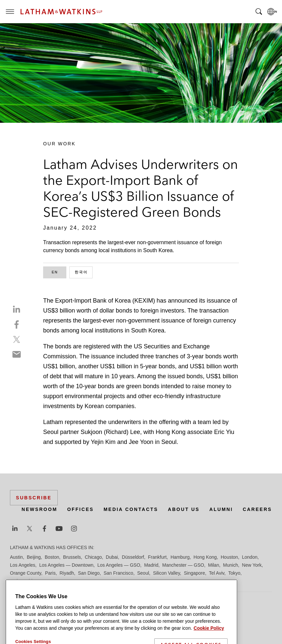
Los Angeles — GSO (119, 565)
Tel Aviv (217, 573)
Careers (257, 509)
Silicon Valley (166, 573)
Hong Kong (205, 557)
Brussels (72, 557)
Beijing (34, 557)
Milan (213, 565)
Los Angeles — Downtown (66, 565)
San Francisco (118, 573)
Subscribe (34, 498)
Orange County (26, 573)
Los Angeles (23, 565)
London (250, 557)
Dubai (112, 557)
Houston (229, 557)
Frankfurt (157, 557)
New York (252, 565)
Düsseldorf (133, 557)
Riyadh (67, 573)
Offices (80, 509)
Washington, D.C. (38, 581)
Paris (50, 573)
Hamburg (180, 557)
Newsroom (39, 509)
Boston (52, 557)
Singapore (194, 573)
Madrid (151, 565)
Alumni (221, 509)
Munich (230, 565)
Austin (16, 557)
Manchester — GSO (183, 565)
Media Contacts (131, 509)
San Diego (89, 573)
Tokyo (234, 573)
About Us (184, 509)
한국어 (84, 272)
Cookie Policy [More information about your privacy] (209, 639)
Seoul (143, 573)
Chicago (93, 557)
